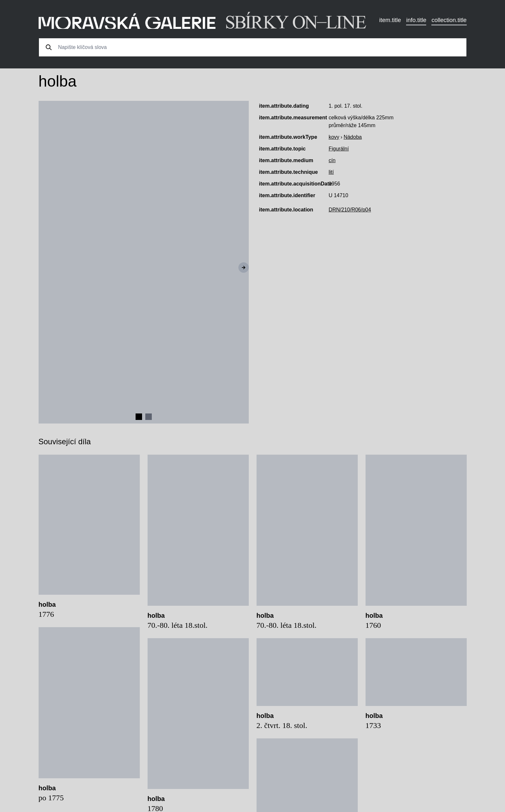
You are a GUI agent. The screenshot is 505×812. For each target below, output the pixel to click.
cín (332, 160)
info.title (416, 20)
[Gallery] (144, 262)
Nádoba (353, 137)
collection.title (449, 20)
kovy (334, 137)
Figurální (339, 149)
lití (331, 172)
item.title (390, 20)
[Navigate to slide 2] (149, 417)
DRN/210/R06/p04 (350, 210)
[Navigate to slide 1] (139, 417)
